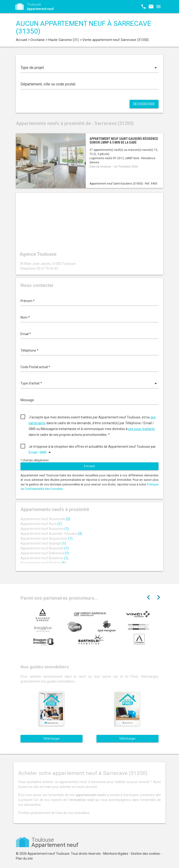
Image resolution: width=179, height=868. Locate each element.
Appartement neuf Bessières (44, 558)
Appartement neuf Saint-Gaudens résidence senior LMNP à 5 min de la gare (124, 140)
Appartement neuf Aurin (41, 524)
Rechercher (144, 104)
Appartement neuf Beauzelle (45, 548)
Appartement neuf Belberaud (45, 553)
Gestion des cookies (145, 854)
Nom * (25, 317)
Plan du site (24, 858)
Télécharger (52, 739)
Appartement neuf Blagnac (43, 563)
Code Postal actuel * (35, 367)
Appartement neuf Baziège (43, 543)
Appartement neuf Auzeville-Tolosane (51, 534)
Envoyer (89, 466)
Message (27, 400)
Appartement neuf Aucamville (45, 519)
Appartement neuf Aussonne (45, 529)
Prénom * (28, 301)
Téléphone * (29, 350)
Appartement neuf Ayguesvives (46, 538)
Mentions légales (116, 854)
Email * (26, 334)
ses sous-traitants (141, 429)
